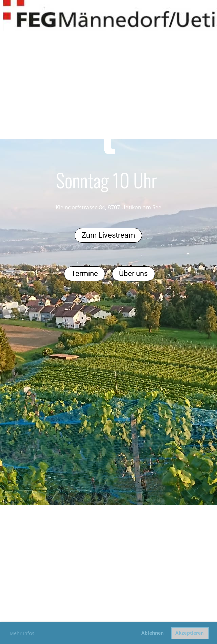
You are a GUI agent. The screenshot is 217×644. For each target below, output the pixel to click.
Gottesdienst (108, 112)
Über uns (133, 273)
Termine (85, 273)
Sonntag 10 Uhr (106, 180)
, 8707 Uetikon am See (133, 207)
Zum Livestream (108, 235)
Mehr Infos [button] (22, 633)
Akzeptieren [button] (190, 633)
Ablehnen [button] (153, 633)
